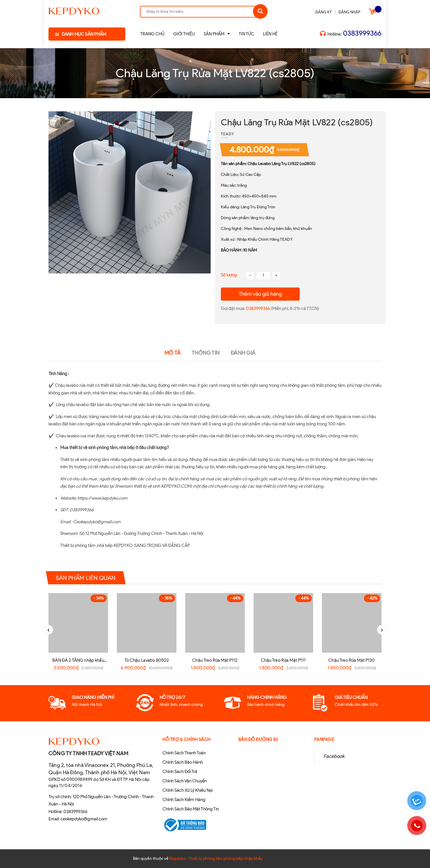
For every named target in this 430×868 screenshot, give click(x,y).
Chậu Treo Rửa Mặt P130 (352, 660)
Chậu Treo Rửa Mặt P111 (283, 660)
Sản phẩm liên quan (86, 578)
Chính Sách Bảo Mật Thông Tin (191, 809)
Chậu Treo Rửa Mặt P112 (215, 660)
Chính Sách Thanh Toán (184, 753)
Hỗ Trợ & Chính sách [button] (187, 739)
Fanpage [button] (324, 739)
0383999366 (362, 33)
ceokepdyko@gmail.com (84, 819)
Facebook (334, 756)
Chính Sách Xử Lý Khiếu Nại (188, 790)
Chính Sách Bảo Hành (183, 762)
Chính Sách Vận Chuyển (185, 781)
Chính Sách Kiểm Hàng (184, 800)
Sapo (293, 859)
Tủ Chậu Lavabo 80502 (147, 660)
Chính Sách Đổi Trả (180, 772)
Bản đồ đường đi (258, 739)
